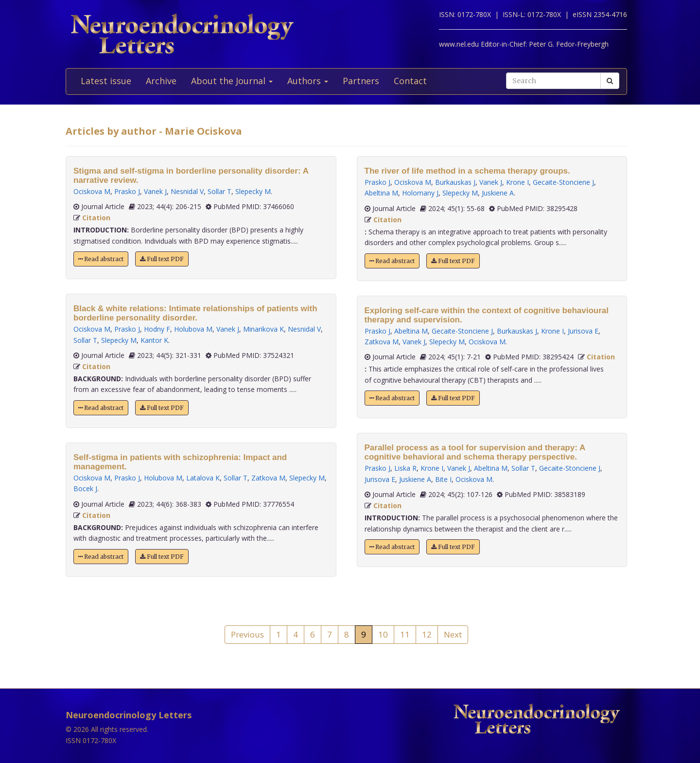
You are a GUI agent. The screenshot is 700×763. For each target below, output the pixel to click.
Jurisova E (583, 331)
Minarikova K (263, 329)
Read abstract (101, 259)
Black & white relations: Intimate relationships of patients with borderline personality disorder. (195, 313)
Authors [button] (308, 81)
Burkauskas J (455, 182)
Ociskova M (92, 191)
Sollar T (219, 191)
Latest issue (106, 81)
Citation (96, 218)
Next (453, 634)
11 (405, 634)
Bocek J (85, 488)
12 (427, 634)
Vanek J (155, 191)
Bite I (443, 479)
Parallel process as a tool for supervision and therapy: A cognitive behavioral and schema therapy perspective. (475, 452)
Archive (161, 81)
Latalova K (203, 478)
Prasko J (127, 191)
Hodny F (157, 329)
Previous (247, 634)
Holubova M (193, 329)
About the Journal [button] (232, 81)
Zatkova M (268, 478)
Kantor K (154, 340)
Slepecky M (253, 191)
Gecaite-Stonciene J (563, 182)
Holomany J (420, 193)
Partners (361, 81)
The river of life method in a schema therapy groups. (467, 171)
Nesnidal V (187, 191)
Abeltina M (381, 193)
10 (383, 634)
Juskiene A (498, 193)
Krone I (517, 182)
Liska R (405, 468)
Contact (410, 81)
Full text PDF (162, 259)
